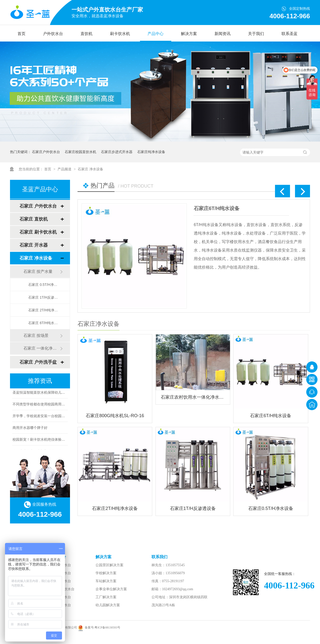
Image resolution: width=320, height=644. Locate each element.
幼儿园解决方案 (108, 605)
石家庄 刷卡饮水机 (38, 232)
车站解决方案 (106, 581)
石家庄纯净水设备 (151, 152)
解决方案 (189, 34)
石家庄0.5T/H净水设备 (271, 508)
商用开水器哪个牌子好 (30, 428)
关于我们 (256, 34)
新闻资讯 (222, 34)
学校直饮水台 (60, 597)
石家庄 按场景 (36, 336)
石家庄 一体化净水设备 (42, 348)
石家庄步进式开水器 (117, 152)
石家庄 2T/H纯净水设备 (44, 310)
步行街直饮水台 (62, 589)
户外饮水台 (53, 34)
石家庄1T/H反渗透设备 (193, 508)
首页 (21, 34)
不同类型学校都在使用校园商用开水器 (42, 405)
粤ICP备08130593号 (107, 627)
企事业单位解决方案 (111, 589)
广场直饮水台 (60, 581)
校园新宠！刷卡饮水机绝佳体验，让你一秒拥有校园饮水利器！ (61, 440)
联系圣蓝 (289, 34)
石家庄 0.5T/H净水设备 (44, 285)
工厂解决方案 (106, 597)
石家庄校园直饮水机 (80, 152)
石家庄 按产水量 (38, 271)
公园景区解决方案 (109, 565)
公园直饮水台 (60, 565)
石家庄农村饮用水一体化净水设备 (193, 397)
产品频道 (65, 169)
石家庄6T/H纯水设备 (217, 208)
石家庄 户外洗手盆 (38, 362)
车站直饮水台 (60, 605)
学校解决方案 (106, 573)
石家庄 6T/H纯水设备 (44, 323)
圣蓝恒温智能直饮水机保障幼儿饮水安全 (44, 393)
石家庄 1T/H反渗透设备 (44, 297)
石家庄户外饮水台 (46, 152)
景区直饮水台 (60, 573)
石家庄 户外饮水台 (38, 206)
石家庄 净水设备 (90, 169)
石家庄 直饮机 (34, 219)
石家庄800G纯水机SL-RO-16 (115, 416)
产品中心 (155, 34)
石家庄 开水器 (34, 245)
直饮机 (86, 34)
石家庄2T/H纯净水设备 (115, 508)
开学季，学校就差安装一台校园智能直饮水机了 (49, 417)
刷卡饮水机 (120, 34)
